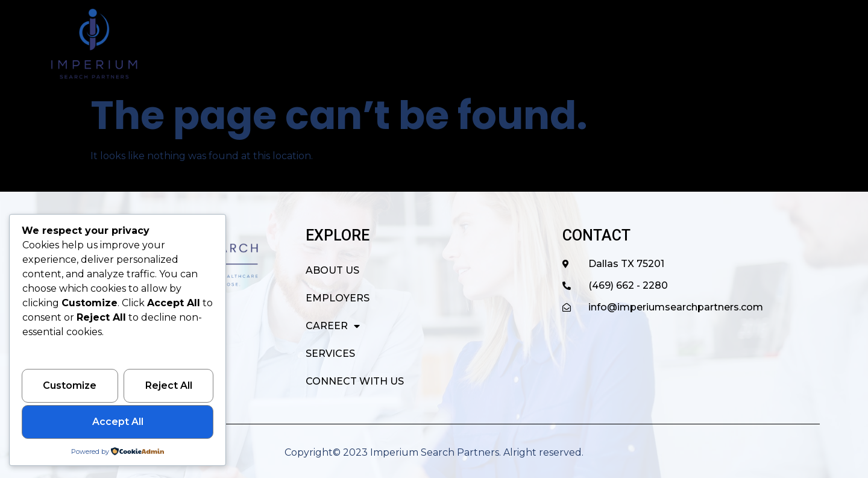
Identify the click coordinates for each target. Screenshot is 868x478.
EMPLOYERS (505, 44)
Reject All (169, 386)
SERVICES (662, 44)
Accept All (118, 422)
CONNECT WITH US (759, 44)
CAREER (587, 44)
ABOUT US (423, 44)
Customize (70, 386)
